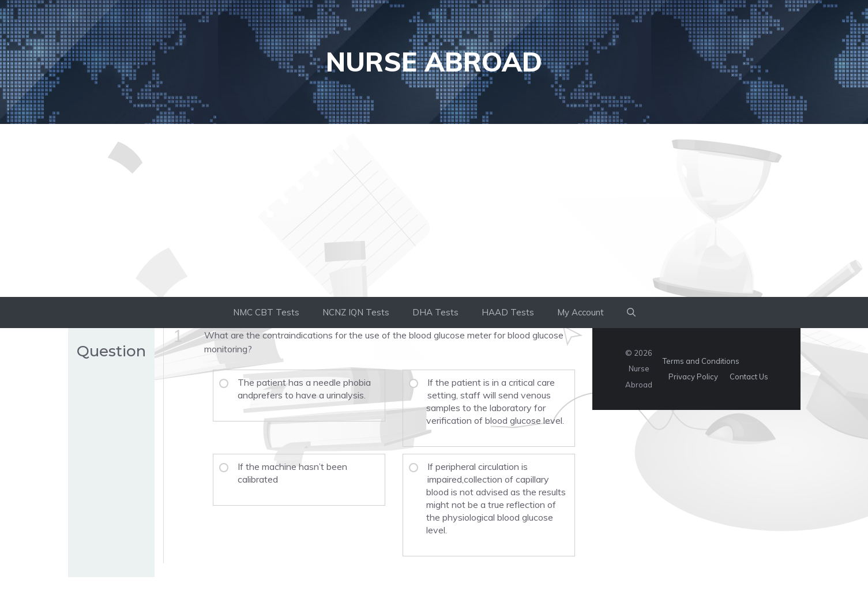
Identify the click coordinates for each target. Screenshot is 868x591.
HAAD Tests (508, 312)
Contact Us (749, 377)
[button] (631, 313)
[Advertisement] (434, 210)
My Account (580, 312)
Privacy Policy (693, 377)
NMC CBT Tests (266, 312)
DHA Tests (435, 312)
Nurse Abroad (434, 62)
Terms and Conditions (701, 361)
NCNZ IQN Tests (356, 312)
